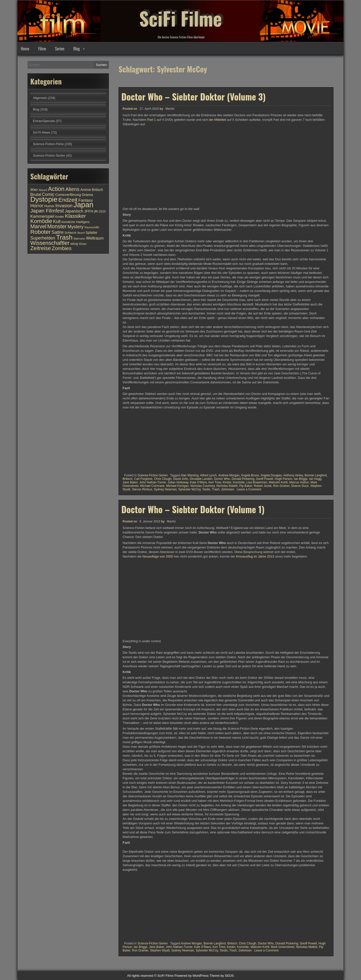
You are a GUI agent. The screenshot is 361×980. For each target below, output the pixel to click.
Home (25, 49)
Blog (76, 49)
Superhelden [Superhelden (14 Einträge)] (43, 238)
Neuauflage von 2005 (157, 779)
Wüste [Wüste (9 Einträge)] (82, 244)
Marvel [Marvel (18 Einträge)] (38, 227)
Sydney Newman (165, 489)
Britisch (127, 479)
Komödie (239, 482)
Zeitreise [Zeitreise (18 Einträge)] (41, 248)
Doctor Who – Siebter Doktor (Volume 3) (194, 96)
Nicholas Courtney (202, 486)
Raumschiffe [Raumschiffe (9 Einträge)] (92, 227)
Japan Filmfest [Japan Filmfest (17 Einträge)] (47, 211)
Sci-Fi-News (41, 132)
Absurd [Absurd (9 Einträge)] (43, 190)
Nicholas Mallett (227, 486)
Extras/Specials (44, 121)
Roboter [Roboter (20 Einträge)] (40, 232)
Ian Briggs (301, 479)
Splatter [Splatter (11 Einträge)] (91, 233)
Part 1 (152, 120)
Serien (60, 49)
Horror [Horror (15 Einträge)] (37, 206)
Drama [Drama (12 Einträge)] (87, 195)
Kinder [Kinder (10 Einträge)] (60, 217)
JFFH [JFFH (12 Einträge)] (89, 211)
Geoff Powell (264, 479)
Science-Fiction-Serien (153, 475)
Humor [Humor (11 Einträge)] (49, 206)
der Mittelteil (217, 120)
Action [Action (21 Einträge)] (56, 189)
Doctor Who (222, 479)
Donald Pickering (243, 479)
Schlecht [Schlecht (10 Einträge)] (70, 233)
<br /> (138, 440)
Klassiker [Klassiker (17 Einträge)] (75, 216)
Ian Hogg (315, 479)
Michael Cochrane (152, 486)
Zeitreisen (228, 489)
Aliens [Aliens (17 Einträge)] (72, 189)
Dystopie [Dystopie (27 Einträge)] (44, 199)
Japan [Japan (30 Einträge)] (83, 205)
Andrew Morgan (229, 475)
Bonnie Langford (316, 475)
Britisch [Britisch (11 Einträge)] (97, 190)
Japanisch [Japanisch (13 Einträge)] (74, 211)
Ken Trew (215, 482)
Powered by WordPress (192, 976)
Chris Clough (163, 479)
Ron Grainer (281, 486)
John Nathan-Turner (153, 482)
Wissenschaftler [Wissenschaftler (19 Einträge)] (50, 243)
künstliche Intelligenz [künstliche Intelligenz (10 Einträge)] (75, 222)
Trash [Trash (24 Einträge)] (64, 237)
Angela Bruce (250, 475)
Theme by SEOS (222, 976)
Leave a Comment (249, 489)
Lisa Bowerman (257, 482)
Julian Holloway (178, 482)
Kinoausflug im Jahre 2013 (255, 779)
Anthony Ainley (293, 475)
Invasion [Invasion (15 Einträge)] (64, 206)
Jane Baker (130, 482)
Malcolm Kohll (278, 482)
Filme (42, 49)
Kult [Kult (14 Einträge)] (57, 222)
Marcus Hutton (299, 482)
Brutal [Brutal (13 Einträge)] (36, 194)
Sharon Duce (300, 486)
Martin (170, 109)
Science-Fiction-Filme (48, 144)
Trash (216, 489)
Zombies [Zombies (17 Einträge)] (62, 248)
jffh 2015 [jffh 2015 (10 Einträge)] (100, 211)
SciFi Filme (180, 18)
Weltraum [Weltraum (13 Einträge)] (95, 238)
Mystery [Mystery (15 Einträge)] (75, 227)
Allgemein (40, 98)
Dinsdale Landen (201, 479)
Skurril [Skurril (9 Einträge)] (81, 233)
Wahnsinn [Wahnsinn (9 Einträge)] (79, 239)
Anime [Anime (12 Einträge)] (85, 190)
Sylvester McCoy (189, 489)
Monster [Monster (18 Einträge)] (57, 227)
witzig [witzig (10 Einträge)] (74, 244)
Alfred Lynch (208, 475)
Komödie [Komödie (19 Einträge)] (41, 221)
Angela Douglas (271, 475)
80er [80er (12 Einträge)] (34, 190)
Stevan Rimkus (142, 489)
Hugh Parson (284, 479)
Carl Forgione (143, 479)
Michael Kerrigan (177, 486)
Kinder (227, 482)
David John (180, 479)
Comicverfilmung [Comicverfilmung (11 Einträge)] (68, 195)
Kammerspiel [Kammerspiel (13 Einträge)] (42, 216)
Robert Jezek (263, 486)
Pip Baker (246, 486)
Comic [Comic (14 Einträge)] (48, 194)
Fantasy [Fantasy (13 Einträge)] (85, 200)
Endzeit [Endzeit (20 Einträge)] (68, 200)
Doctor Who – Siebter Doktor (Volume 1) (193, 732)
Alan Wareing (190, 475)
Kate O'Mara (198, 482)
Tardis (206, 489)
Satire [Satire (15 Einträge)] (58, 232)
